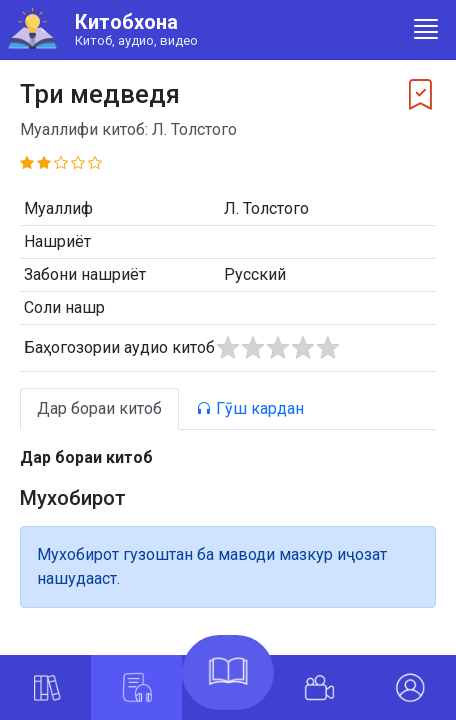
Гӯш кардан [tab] (250, 408)
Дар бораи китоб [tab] (99, 408)
